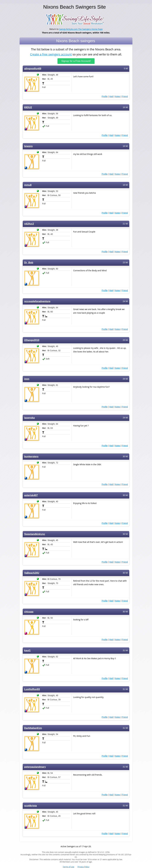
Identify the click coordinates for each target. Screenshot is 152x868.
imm (27, 379)
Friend (125, 96)
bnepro (28, 146)
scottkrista (31, 806)
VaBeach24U (32, 573)
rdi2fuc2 (29, 224)
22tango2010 (32, 340)
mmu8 (28, 185)
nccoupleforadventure (37, 301)
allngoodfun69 (33, 68)
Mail (111, 96)
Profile (105, 96)
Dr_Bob (29, 262)
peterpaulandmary (35, 767)
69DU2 (28, 107)
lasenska (29, 418)
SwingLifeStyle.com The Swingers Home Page (81, 29)
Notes (117, 96)
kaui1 (27, 650)
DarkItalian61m (33, 728)
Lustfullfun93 (32, 689)
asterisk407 (31, 495)
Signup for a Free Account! (76, 61)
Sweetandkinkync (35, 534)
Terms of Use (69, 867)
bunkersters (31, 456)
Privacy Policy (83, 867)
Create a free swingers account (51, 54)
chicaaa (29, 612)
